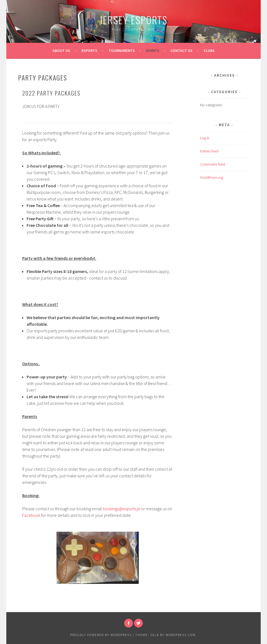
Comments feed (213, 164)
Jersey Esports (133, 20)
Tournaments (122, 51)
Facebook (31, 515)
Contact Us (181, 51)
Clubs (209, 51)
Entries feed (209, 151)
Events (153, 51)
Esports (89, 51)
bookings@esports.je (122, 509)
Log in (205, 138)
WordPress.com (181, 635)
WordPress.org (212, 177)
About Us (61, 51)
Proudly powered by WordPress (101, 635)
